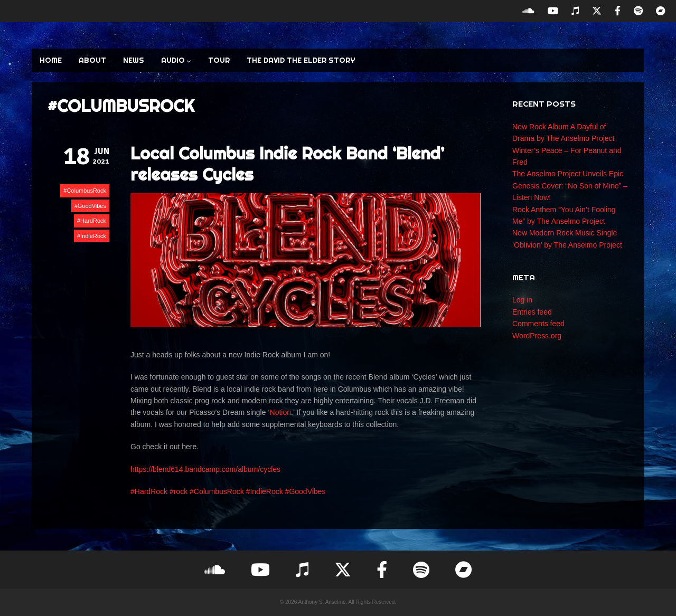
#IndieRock (265, 491)
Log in (522, 300)
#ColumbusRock (217, 491)
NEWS (134, 60)
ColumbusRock (86, 191)
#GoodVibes (306, 491)
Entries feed (532, 312)
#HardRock (149, 491)
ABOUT (92, 60)
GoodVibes (92, 206)
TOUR (219, 60)
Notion (280, 412)
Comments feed (538, 324)
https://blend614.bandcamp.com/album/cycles (205, 469)
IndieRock (93, 236)
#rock (179, 491)
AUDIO (176, 60)
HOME (51, 60)
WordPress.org (537, 336)
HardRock (93, 221)
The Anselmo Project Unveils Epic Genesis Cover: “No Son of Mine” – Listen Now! (570, 186)
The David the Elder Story (301, 60)
